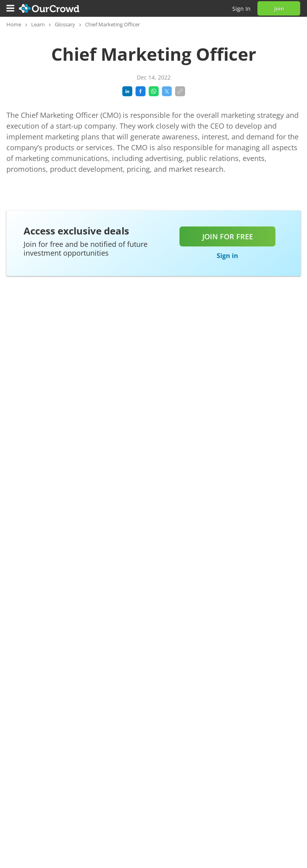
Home (14, 24)
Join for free (228, 236)
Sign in (241, 9)
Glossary (65, 24)
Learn (38, 24)
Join (279, 8)
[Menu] (10, 8)
